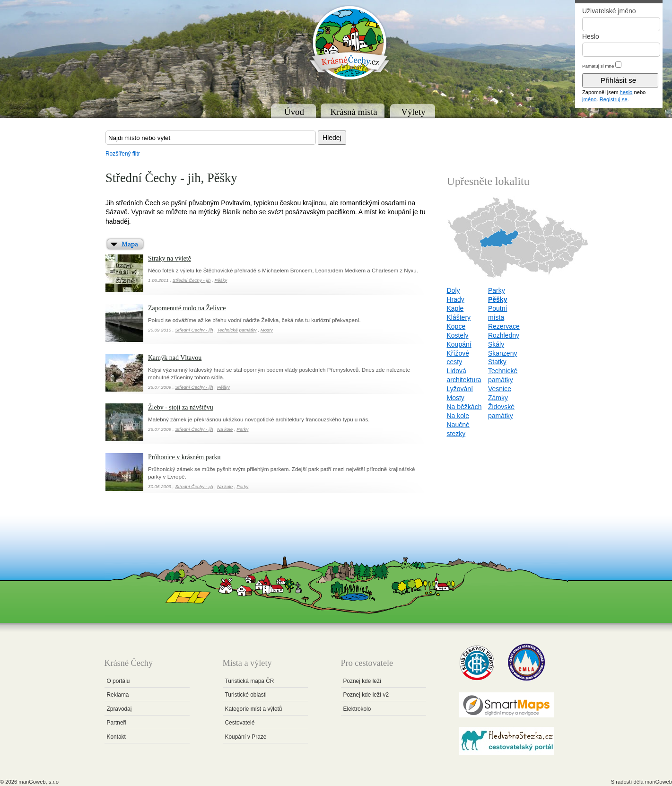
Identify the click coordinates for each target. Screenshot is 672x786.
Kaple (455, 308)
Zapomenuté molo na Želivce (187, 308)
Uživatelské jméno (609, 11)
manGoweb (659, 782)
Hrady (456, 299)
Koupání (459, 344)
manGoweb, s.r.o (39, 782)
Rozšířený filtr (123, 154)
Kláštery (459, 317)
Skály (496, 344)
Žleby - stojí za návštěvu (181, 407)
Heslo (591, 36)
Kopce (456, 326)
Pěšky (221, 280)
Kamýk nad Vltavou (175, 358)
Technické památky (237, 330)
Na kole (225, 429)
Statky (497, 362)
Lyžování (460, 389)
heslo (626, 92)
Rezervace (504, 326)
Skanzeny (502, 353)
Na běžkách (464, 407)
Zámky (498, 398)
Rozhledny (504, 335)
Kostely (458, 335)
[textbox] (211, 138)
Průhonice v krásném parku (184, 457)
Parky (242, 429)
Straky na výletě (170, 258)
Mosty (267, 330)
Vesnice (500, 389)
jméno (589, 99)
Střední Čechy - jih (192, 280)
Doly (454, 290)
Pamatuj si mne (598, 66)
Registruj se (614, 99)
